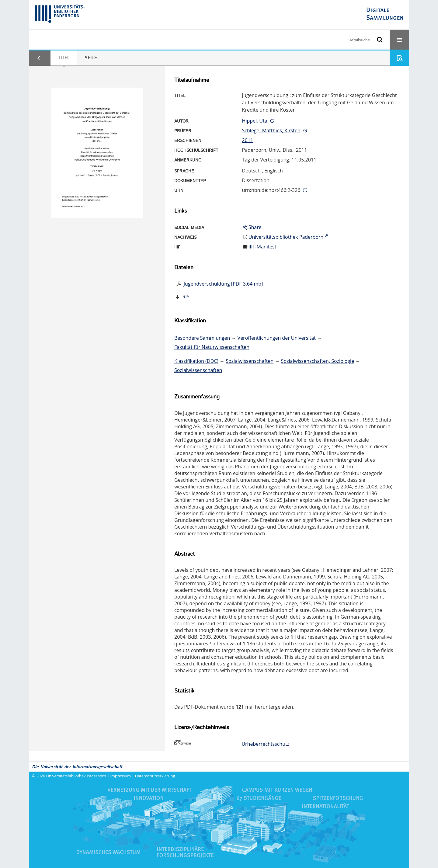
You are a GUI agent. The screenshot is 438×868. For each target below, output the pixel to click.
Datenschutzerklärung (155, 776)
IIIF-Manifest (262, 247)
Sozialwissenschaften (250, 361)
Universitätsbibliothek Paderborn (76, 776)
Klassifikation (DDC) (196, 361)
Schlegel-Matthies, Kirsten (271, 130)
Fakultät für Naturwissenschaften (212, 347)
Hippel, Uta (255, 121)
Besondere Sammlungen (202, 338)
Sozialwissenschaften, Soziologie (318, 361)
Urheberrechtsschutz (265, 744)
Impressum (121, 776)
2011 (248, 140)
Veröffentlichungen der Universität (277, 338)
